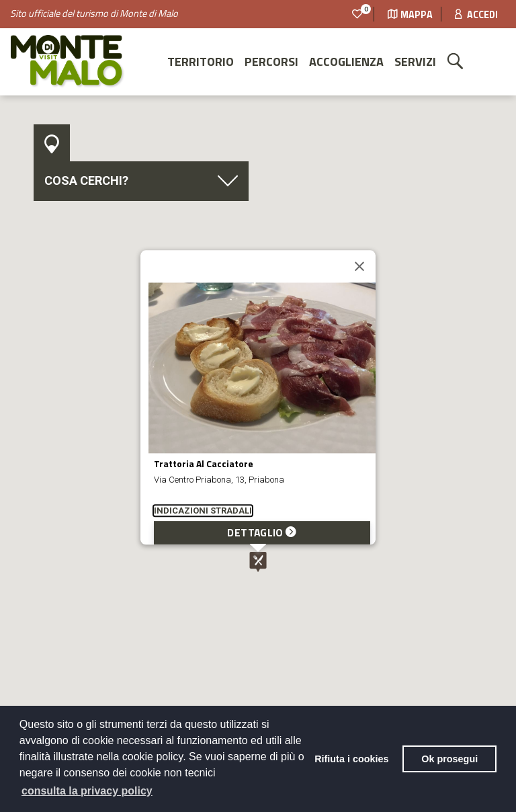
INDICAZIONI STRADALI (203, 511)
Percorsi (271, 62)
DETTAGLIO (262, 533)
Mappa (410, 15)
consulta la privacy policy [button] (87, 791)
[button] (258, 562)
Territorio (201, 62)
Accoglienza (346, 62)
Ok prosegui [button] (449, 759)
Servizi (415, 62)
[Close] (359, 267)
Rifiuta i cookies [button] (351, 759)
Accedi (476, 15)
